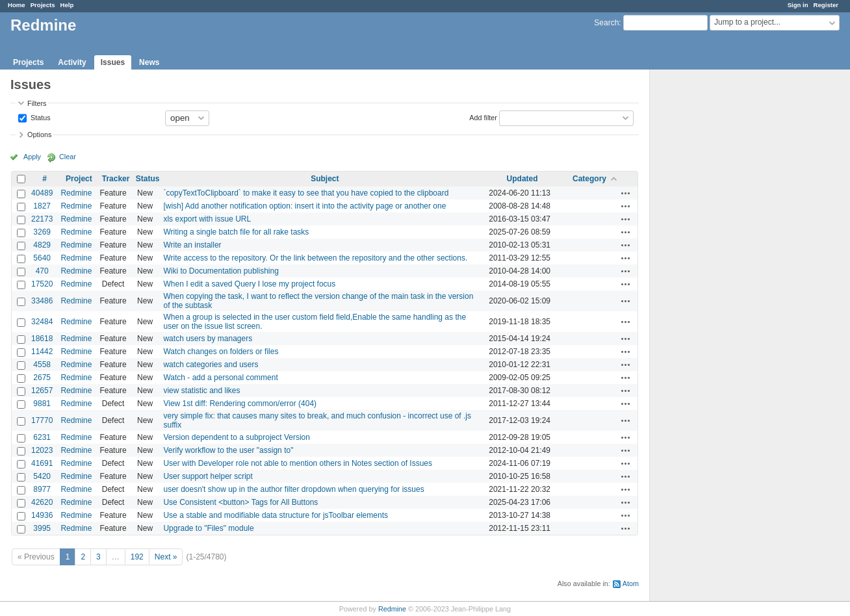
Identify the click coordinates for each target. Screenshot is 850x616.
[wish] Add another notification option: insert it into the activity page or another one (304, 206)
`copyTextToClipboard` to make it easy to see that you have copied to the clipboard (306, 193)
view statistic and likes (201, 391)
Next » (166, 557)
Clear (68, 157)
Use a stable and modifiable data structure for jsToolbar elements (276, 515)
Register (826, 5)
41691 (42, 463)
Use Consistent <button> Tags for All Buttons (240, 502)
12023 (42, 450)
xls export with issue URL (207, 219)
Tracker (116, 179)
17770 (42, 420)
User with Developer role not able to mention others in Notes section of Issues (298, 463)
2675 (42, 378)
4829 (42, 245)
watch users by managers (208, 339)
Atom (631, 584)
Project (79, 179)
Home (17, 5)
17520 (42, 284)
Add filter (483, 117)
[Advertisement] (715, 274)
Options (39, 135)
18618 (42, 339)
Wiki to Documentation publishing (221, 271)
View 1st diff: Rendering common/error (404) (240, 404)
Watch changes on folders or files (221, 352)
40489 (42, 193)
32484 (42, 322)
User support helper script (208, 476)
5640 (42, 258)
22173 (42, 219)
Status (40, 117)
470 (42, 271)
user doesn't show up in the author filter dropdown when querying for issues (293, 489)
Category (589, 179)
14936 (42, 515)
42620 (42, 502)
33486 (42, 301)
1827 (42, 206)
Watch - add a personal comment (220, 378)
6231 (42, 437)
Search (606, 23)
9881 (42, 404)
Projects (43, 5)
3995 (42, 528)
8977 (42, 489)
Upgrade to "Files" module (208, 528)
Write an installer (192, 245)
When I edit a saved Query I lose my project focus (249, 284)
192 (137, 557)
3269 (42, 232)
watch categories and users (211, 365)
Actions (626, 193)
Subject (325, 179)
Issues (113, 62)
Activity (72, 62)
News (149, 62)
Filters (37, 103)
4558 (42, 365)
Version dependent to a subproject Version (237, 437)
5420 (42, 476)
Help (67, 5)
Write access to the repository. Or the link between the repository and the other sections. (315, 258)
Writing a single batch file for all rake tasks (236, 232)
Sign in (798, 5)
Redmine (76, 193)
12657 (42, 391)
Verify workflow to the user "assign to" (228, 450)
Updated (522, 179)
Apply (32, 157)
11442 (42, 352)
